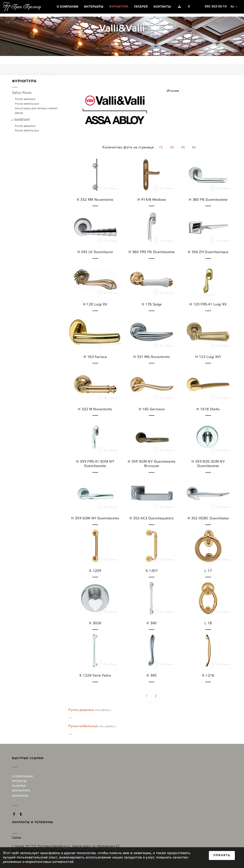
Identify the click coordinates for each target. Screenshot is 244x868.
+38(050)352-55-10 (64, 796)
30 (172, 135)
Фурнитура (119, 7)
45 (184, 135)
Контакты (162, 7)
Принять (222, 855)
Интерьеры (94, 7)
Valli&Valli (22, 113)
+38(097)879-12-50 (158, 787)
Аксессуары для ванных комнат (36, 102)
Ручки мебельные (27, 97)
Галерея (141, 7)
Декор (19, 106)
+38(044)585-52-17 (158, 792)
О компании (67, 7)
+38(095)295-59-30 (64, 800)
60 (195, 135)
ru (234, 7)
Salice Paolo (22, 86)
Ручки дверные (25, 92)
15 (160, 135)
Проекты (19, 763)
